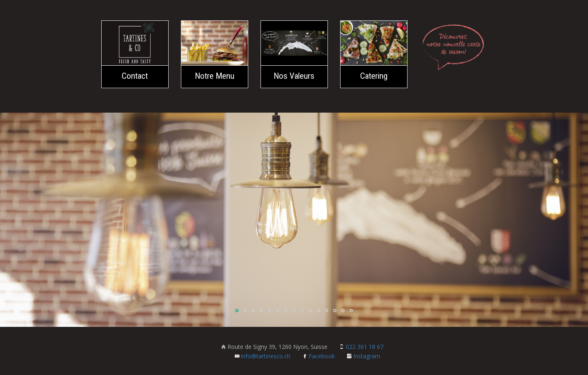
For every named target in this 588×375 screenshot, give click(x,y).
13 (335, 311)
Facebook (318, 356)
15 (351, 311)
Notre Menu (215, 76)
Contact (135, 76)
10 (310, 311)
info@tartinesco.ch (262, 356)
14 (343, 311)
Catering (374, 76)
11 (318, 311)
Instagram (363, 356)
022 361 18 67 (361, 347)
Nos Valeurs (294, 76)
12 (327, 311)
